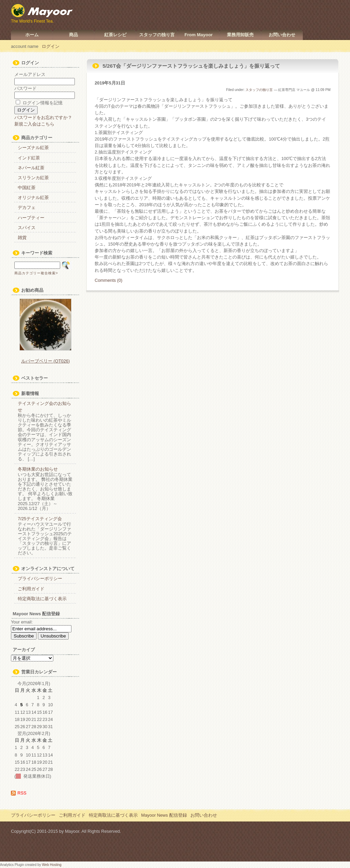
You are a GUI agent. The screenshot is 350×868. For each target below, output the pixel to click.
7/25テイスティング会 (40, 519)
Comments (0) (109, 280)
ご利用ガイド (31, 589)
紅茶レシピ (115, 35)
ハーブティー (31, 218)
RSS (22, 793)
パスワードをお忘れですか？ (43, 117)
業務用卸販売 (240, 35)
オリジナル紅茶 (33, 198)
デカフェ (27, 207)
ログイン (51, 46)
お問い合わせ (282, 35)
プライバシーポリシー (40, 578)
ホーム (32, 35)
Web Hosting (52, 865)
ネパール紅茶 (31, 168)
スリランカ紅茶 (33, 178)
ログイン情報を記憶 (39, 103)
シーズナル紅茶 (33, 148)
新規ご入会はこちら (34, 124)
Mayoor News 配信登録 (164, 815)
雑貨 (22, 238)
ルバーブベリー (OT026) (45, 361)
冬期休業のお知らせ (38, 469)
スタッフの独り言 (157, 35)
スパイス (27, 228)
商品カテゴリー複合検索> (36, 273)
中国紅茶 (27, 188)
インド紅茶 (29, 158)
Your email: (22, 622)
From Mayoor (199, 35)
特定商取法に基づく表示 (42, 599)
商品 (73, 35)
